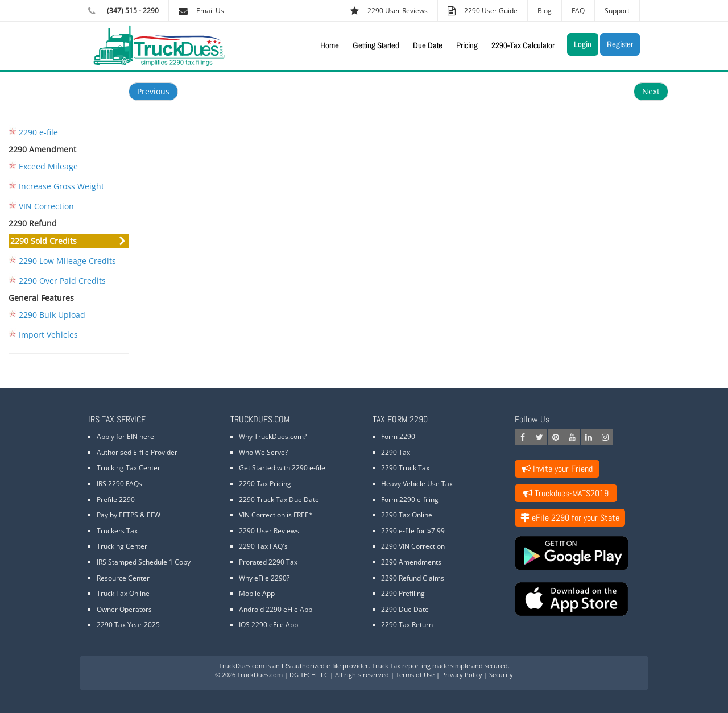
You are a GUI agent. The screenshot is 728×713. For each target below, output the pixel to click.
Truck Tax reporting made (410, 666)
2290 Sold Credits (44, 241)
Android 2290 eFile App (276, 609)
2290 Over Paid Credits (62, 281)
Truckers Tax (117, 531)
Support (617, 11)
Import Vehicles (48, 335)
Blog (545, 11)
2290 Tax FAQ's (263, 546)
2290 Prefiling (403, 593)
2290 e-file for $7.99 (413, 531)
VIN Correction (46, 206)
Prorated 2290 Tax (268, 562)
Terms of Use (415, 675)
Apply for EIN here (125, 436)
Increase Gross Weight (61, 186)
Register (620, 44)
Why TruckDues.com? (273, 436)
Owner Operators (124, 609)
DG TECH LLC (309, 675)
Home (330, 45)
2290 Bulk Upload (52, 315)
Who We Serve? (263, 452)
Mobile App (257, 593)
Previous (153, 91)
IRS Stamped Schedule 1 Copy (144, 562)
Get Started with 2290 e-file (282, 468)
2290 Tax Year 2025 (128, 625)
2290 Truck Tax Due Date (279, 499)
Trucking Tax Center (129, 468)
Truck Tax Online (123, 593)
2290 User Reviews (269, 531)
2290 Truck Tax (405, 468)
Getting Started (376, 45)
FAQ (578, 11)
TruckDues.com (242, 666)
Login (583, 44)
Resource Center (123, 578)
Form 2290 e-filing (410, 499)
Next (651, 91)
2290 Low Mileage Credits (67, 261)
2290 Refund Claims (413, 578)
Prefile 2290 (116, 499)
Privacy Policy (462, 675)
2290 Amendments (411, 562)
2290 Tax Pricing (265, 484)
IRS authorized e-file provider (325, 666)
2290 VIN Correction (413, 546)
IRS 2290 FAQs (119, 484)
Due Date (428, 45)
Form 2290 (398, 436)
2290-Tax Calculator (523, 45)
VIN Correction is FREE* (276, 515)
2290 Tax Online (407, 515)
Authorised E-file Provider (137, 452)
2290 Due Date (405, 609)
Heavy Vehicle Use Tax (417, 484)
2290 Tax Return (407, 625)
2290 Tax (396, 452)
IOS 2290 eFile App (268, 625)
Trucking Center (122, 546)
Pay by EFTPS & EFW (129, 515)
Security (501, 675)
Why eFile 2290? (264, 578)
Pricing (467, 45)
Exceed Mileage (48, 166)
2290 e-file (38, 132)
